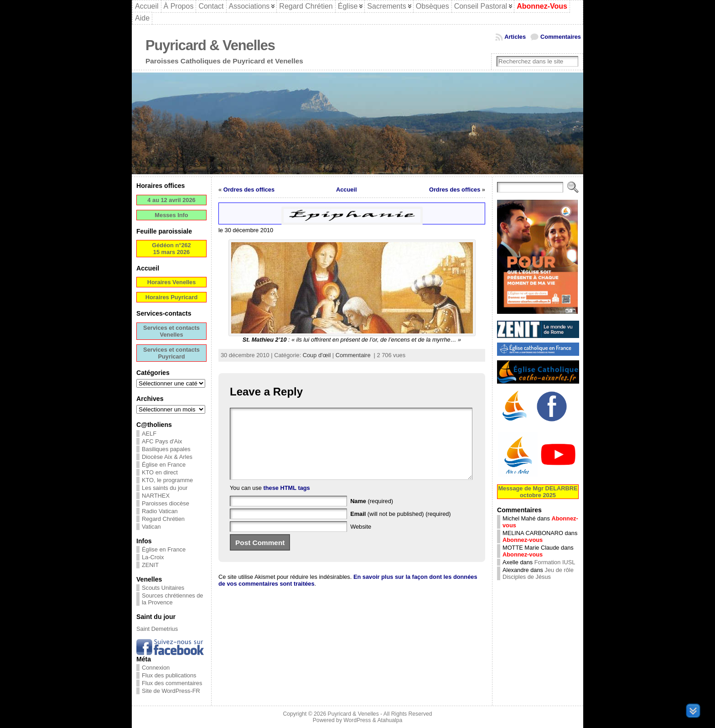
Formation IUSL (555, 562)
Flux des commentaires (172, 683)
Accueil (347, 190)
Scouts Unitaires (163, 588)
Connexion (156, 668)
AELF (149, 434)
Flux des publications (169, 675)
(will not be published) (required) (401, 528)
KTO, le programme (167, 480)
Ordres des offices (249, 190)
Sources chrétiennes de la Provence (172, 599)
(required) (372, 515)
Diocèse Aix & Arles (167, 457)
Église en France (164, 465)
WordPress (357, 720)
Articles (515, 37)
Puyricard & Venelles (210, 45)
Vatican (151, 527)
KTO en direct (160, 472)
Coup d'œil (317, 355)
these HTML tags (287, 502)
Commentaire (353, 355)
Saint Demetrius (157, 629)
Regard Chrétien (163, 519)
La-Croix (153, 557)
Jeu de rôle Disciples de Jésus (538, 573)
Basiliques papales (166, 449)
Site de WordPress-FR (171, 691)
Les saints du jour (165, 488)
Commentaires (561, 37)
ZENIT (150, 565)
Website (361, 540)
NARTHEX (156, 496)
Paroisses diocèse (166, 503)
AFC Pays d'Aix (162, 441)
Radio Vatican (160, 511)
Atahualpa (390, 720)
